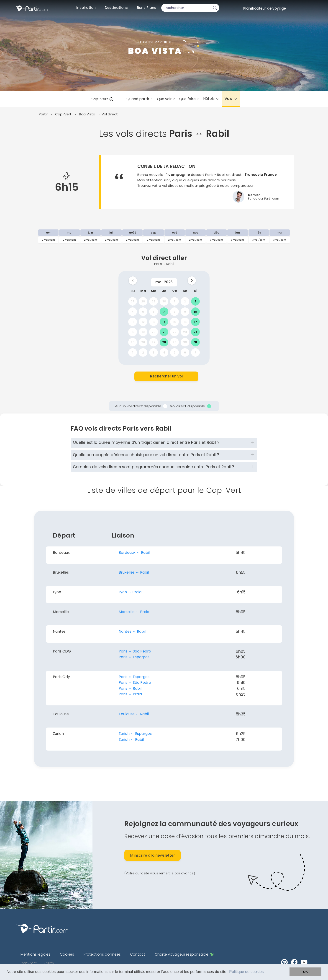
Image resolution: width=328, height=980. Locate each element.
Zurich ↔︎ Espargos (135, 734)
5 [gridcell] (143, 311)
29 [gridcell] (154, 301)
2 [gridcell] (185, 301)
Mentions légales (35, 954)
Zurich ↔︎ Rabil (131, 740)
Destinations (116, 8)
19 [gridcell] (143, 332)
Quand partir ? (139, 99)
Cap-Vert (103, 99)
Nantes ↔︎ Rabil (132, 631)
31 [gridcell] (196, 342)
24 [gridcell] (196, 332)
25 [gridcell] (133, 342)
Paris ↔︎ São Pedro (135, 651)
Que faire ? (189, 99)
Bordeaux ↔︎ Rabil (134, 552)
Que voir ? (166, 99)
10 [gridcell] (195, 311)
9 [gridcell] (185, 311)
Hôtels (212, 99)
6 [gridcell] (154, 311)
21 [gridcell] (164, 332)
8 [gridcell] (174, 311)
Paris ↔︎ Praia (130, 694)
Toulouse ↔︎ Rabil (134, 714)
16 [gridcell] (185, 322)
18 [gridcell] (133, 332)
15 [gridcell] (175, 322)
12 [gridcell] (143, 322)
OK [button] (305, 972)
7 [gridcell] (164, 311)
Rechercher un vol (166, 376)
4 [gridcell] (133, 311)
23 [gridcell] (185, 332)
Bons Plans (147, 8)
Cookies (67, 954)
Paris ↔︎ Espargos (134, 657)
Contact (138, 954)
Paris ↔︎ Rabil (130, 688)
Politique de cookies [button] (246, 972)
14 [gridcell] (164, 322)
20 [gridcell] (154, 332)
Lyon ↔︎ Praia (130, 592)
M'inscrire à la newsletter (152, 855)
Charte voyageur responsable (184, 954)
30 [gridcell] (164, 301)
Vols (231, 99)
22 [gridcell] (174, 332)
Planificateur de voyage (265, 8)
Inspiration (86, 8)
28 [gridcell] (143, 301)
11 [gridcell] (133, 322)
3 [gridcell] (195, 301)
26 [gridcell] (143, 342)
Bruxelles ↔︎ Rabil (134, 572)
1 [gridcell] (175, 301)
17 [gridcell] (196, 322)
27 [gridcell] (133, 301)
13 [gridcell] (154, 322)
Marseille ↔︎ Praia (134, 612)
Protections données (102, 954)
